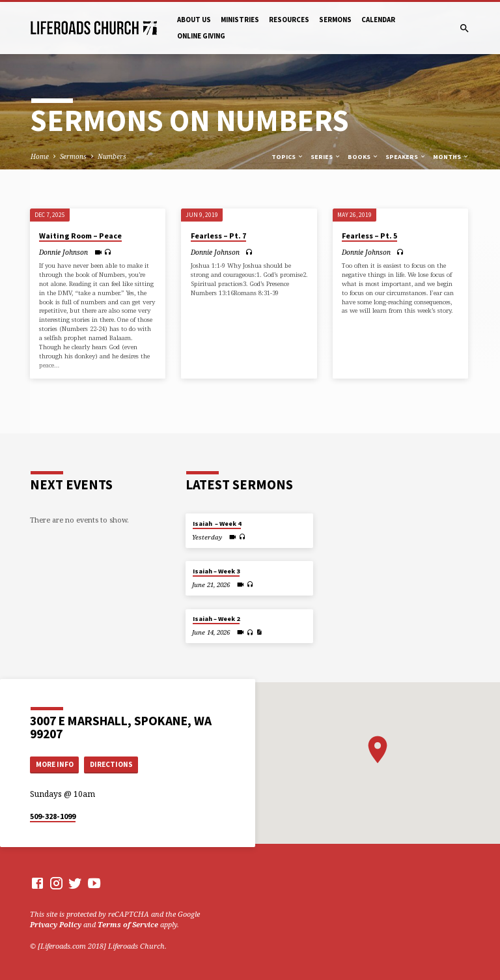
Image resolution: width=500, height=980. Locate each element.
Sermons (335, 20)
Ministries (240, 20)
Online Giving (201, 36)
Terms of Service (128, 924)
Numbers (112, 156)
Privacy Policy (56, 924)
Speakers (406, 157)
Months (451, 157)
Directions (111, 764)
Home (40, 156)
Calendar (378, 20)
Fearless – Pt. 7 (218, 236)
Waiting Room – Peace (80, 236)
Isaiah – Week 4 (217, 524)
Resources (289, 20)
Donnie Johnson (63, 252)
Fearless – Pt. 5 (369, 236)
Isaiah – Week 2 (216, 619)
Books (363, 157)
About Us (194, 20)
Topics (288, 157)
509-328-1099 (53, 816)
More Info (55, 764)
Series (326, 157)
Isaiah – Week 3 (216, 571)
